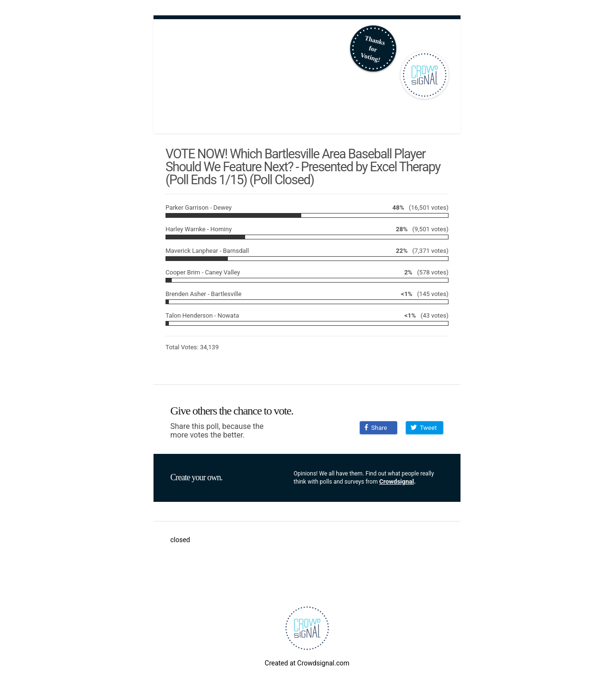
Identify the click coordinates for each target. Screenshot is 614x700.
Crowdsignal (396, 481)
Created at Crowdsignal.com (307, 663)
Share (376, 428)
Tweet (424, 428)
